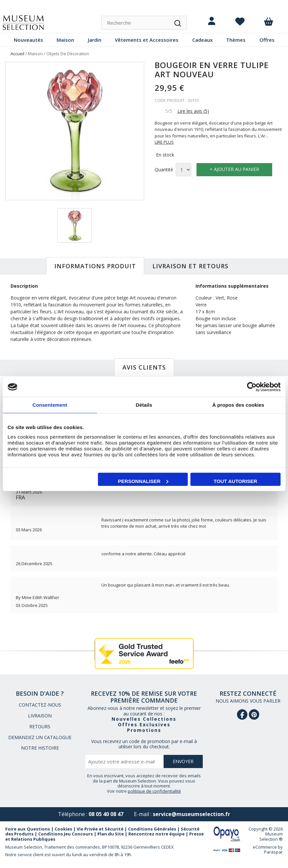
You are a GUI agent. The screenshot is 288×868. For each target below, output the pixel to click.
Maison (65, 40)
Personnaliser (143, 481)
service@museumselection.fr (191, 814)
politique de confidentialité (154, 791)
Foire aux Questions (28, 829)
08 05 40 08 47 (106, 814)
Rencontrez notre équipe (157, 834)
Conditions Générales (152, 829)
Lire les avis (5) (193, 111)
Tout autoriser (235, 481)
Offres (267, 40)
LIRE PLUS (164, 142)
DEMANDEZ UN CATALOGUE (40, 737)
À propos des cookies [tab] (238, 405)
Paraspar (273, 852)
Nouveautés (28, 40)
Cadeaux (202, 40)
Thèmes (236, 40)
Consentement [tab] (50, 405)
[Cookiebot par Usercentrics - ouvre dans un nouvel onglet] (252, 387)
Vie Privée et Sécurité (100, 829)
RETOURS (40, 726)
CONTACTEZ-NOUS (40, 705)
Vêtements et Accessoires (147, 40)
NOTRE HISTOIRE (40, 748)
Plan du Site (111, 834)
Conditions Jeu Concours (65, 834)
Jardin (95, 40)
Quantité (164, 170)
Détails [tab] (144, 405)
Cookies (63, 829)
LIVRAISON (40, 716)
